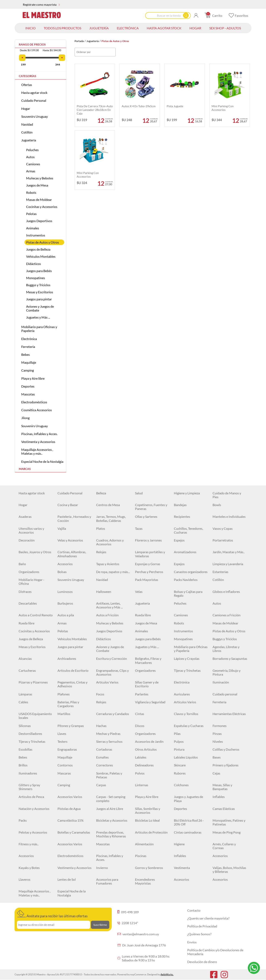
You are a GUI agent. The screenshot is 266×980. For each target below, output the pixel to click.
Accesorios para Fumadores (107, 881)
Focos (100, 694)
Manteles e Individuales (229, 516)
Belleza (101, 493)
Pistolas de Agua (69, 809)
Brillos (23, 765)
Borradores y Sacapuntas (230, 658)
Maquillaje (29, 362)
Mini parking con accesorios (223, 108)
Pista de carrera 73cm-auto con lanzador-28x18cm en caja (95, 110)
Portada (79, 41)
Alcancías (25, 658)
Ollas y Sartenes (146, 516)
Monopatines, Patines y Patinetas (229, 822)
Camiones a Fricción (227, 615)
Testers (62, 741)
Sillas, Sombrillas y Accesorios (148, 810)
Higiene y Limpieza (187, 493)
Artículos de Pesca (31, 797)
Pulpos (179, 741)
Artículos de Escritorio (73, 670)
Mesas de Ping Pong (227, 832)
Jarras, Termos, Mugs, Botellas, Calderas (111, 518)
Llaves (62, 734)
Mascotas (28, 394)
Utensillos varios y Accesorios (31, 530)
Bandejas (180, 505)
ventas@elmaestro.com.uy (138, 934)
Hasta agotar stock (34, 93)
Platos (101, 528)
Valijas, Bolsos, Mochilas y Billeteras (229, 870)
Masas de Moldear (39, 200)
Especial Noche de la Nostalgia (42, 461)
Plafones (64, 694)
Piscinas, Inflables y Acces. (39, 434)
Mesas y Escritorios (40, 292)
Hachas (101, 726)
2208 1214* (128, 923)
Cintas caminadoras (188, 832)
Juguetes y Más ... (38, 317)
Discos (140, 726)
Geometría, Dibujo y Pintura (227, 672)
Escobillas (26, 749)
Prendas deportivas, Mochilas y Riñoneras (111, 834)
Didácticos (34, 264)
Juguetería (93, 41)
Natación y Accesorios (34, 809)
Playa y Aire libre (33, 378)
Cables (23, 702)
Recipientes (182, 516)
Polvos (140, 773)
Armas (31, 171)
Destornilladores (30, 734)
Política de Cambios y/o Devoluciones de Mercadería (215, 952)
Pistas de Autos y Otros (43, 242)
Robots (31, 192)
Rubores (180, 773)
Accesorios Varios (70, 797)
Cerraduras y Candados (113, 714)
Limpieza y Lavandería (228, 564)
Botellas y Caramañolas (74, 832)
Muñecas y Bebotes (40, 178)
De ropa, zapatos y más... (113, 572)
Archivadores (67, 658)
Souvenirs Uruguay (35, 116)
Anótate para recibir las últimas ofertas (52, 914)
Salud (139, 493)
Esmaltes (102, 757)
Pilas (177, 734)
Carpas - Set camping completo (111, 799)
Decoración (27, 540)
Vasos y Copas (223, 528)
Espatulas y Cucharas (189, 726)
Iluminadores (28, 773)
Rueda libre (143, 615)
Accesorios (65, 564)
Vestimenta (182, 868)
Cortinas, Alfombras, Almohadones (72, 554)
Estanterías (220, 572)
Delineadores (144, 765)
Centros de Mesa (108, 505)
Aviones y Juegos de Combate (40, 308)
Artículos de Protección (151, 832)
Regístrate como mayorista (41, 5)
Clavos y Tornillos (186, 714)
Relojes (101, 552)
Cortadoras (104, 749)
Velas (139, 592)
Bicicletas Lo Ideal (147, 820)
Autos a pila (66, 615)
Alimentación (144, 844)
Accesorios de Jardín (149, 741)
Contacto (194, 910)
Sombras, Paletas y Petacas (109, 775)
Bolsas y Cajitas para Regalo (188, 593)
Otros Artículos (146, 749)
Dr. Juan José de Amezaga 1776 (142, 945)
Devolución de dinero (202, 962)
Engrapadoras (67, 749)
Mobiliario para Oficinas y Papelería (39, 329)
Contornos (65, 765)
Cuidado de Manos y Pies (227, 495)
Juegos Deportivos (39, 221)
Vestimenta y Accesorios (38, 442)
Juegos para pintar (39, 299)
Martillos (64, 714)
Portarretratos (223, 540)
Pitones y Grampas (71, 726)
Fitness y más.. (29, 844)
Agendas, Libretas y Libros (226, 649)
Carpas (101, 785)
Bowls (217, 505)
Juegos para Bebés (39, 271)
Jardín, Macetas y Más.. (229, 552)
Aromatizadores (185, 552)
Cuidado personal (225, 694)
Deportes (28, 386)
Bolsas (62, 572)
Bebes (26, 354)
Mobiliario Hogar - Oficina (31, 582)
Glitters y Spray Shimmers (29, 787)
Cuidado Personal (34, 100)
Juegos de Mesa (37, 185)
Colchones (181, 785)
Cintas (140, 714)
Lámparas (25, 694)
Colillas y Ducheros (226, 749)
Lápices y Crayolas (187, 658)
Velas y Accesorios (70, 540)
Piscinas (141, 856)
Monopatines (36, 278)
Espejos (179, 540)
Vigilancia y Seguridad (150, 702)
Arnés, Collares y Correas (224, 846)
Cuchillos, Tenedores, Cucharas (188, 530)
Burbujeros (65, 603)
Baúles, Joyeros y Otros (35, 552)
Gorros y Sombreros (149, 868)
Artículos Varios (107, 682)
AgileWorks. (167, 974)
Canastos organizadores (191, 572)
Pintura (179, 749)
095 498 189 (128, 912)
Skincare (180, 765)
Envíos (192, 942)
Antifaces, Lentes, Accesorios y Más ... (109, 605)
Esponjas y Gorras (148, 564)
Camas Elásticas (224, 809)
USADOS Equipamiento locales (35, 716)
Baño (22, 564)
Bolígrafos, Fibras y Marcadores (148, 660)
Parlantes (142, 694)
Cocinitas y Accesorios (42, 207)
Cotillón (27, 132)
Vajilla (62, 528)
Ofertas (27, 85)
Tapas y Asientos (108, 564)
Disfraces (25, 592)
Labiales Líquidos (186, 757)
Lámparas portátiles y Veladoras (150, 554)
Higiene (179, 844)
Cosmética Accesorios (37, 410)
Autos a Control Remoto (36, 615)
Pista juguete (175, 106)
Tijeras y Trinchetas (187, 670)
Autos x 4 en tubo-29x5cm (139, 106)
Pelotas (31, 214)
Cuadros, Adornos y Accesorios (110, 542)
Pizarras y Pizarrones (33, 682)
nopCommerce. (138, 974)
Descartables (28, 603)
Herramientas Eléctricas (229, 714)
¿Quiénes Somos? (199, 934)
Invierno (102, 868)
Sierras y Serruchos (109, 741)
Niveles (218, 741)
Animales (33, 228)
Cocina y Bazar (68, 505)
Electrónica (29, 339)
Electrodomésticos (34, 402)
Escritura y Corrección (112, 658)
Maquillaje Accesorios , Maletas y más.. (37, 451)
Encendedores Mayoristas (145, 881)
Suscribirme (100, 925)
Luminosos (65, 592)
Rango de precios (32, 44)
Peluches (32, 150)
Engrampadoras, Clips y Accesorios (112, 672)
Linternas (142, 785)
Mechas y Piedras (108, 734)
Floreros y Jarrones (148, 540)
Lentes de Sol (67, 879)
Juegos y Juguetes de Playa (188, 799)
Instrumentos (36, 235)
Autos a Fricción (107, 615)
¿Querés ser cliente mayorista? (208, 918)
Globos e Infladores (226, 592)
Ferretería (28, 347)
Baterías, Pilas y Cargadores (68, 704)
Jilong (25, 418)
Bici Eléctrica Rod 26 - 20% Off (189, 822)
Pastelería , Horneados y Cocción (74, 518)
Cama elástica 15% (71, 820)
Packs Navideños (186, 580)
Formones (220, 726)
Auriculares (182, 694)
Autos (30, 157)
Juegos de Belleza (38, 249)
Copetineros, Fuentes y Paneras (151, 507)
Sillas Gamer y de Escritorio (147, 684)
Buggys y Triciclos (38, 285)
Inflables (219, 797)
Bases (217, 757)
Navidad (27, 124)
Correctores (105, 765)
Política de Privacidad (202, 926)
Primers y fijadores (226, 765)
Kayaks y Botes (29, 868)
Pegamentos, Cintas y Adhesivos (72, 684)
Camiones (33, 164)
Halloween (104, 592)
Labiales (141, 757)
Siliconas (25, 726)
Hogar (26, 109)
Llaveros (24, 879)
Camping (28, 370)
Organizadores (29, 572)
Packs (23, 820)
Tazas (139, 528)
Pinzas (217, 734)
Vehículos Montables (41, 256)
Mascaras (64, 773)
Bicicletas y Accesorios (112, 820)
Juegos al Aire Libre (110, 809)
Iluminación (221, 682)
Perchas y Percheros (149, 572)
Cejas (216, 773)
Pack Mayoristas (147, 580)
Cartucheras (27, 670)
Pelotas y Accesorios (33, 832)
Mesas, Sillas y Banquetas (222, 787)
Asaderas (25, 516)
